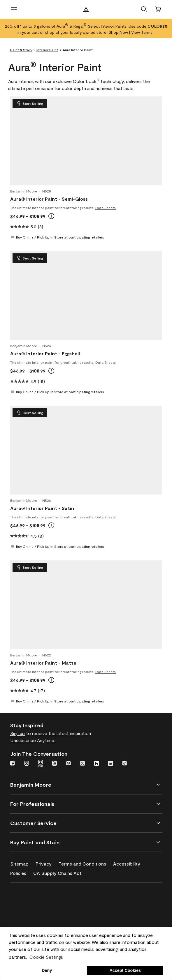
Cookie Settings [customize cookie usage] (46, 957)
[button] (144, 9)
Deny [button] (47, 970)
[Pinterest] (69, 764)
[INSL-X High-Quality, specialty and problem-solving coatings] (38, 914)
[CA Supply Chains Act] (61, 872)
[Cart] (158, 9)
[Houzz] (96, 764)
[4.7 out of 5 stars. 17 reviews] (28, 691)
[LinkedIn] (110, 764)
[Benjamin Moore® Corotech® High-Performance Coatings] (38, 897)
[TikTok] (124, 764)
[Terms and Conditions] (86, 863)
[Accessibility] (130, 863)
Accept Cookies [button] (125, 970)
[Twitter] (83, 764)
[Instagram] (27, 764)
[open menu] (14, 9)
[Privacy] (47, 863)
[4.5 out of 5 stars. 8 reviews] (27, 536)
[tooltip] (51, 216)
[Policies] (22, 872)
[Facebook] (13, 764)
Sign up (17, 733)
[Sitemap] (23, 863)
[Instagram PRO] (41, 764)
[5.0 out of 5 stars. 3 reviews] (27, 227)
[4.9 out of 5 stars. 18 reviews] (28, 381)
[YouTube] (55, 764)
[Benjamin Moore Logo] (86, 9)
